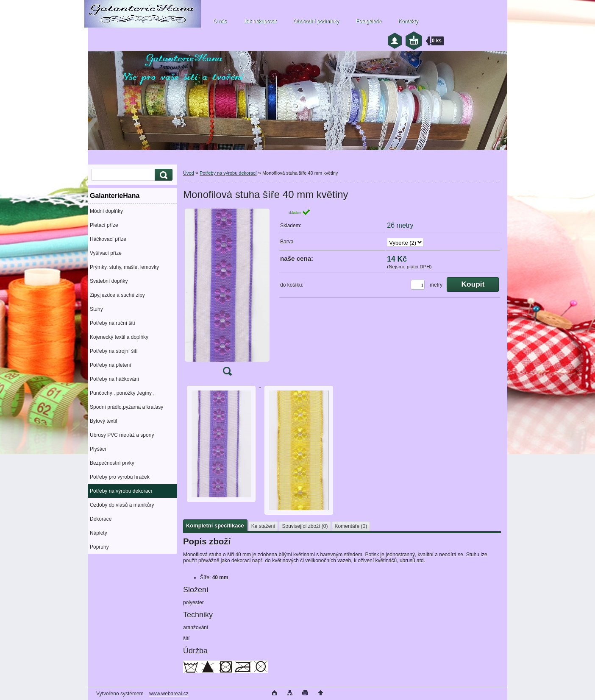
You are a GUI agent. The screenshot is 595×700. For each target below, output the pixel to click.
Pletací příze (104, 225)
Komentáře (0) (351, 526)
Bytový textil (103, 421)
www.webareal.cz (169, 694)
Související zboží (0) (305, 526)
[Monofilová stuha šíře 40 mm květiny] (227, 295)
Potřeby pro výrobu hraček (120, 477)
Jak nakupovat (260, 21)
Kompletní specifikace (215, 526)
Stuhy (96, 309)
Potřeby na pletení (110, 365)
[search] (162, 175)
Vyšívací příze (106, 253)
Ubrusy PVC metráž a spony (122, 435)
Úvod (189, 173)
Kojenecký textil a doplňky (119, 337)
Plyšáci (98, 449)
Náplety (99, 533)
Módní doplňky (106, 211)
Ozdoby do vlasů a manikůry (122, 505)
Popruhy (99, 547)
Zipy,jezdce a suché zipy (117, 295)
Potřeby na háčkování (114, 379)
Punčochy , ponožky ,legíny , (122, 393)
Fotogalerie (369, 21)
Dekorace (101, 519)
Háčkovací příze (108, 239)
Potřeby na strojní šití (114, 351)
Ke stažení (263, 526)
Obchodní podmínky (316, 21)
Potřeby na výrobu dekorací (121, 491)
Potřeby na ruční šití (113, 323)
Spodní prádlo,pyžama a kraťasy (127, 407)
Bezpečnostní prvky (112, 463)
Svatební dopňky (109, 281)
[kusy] (418, 285)
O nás (220, 21)
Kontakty (408, 21)
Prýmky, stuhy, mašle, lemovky (124, 267)
